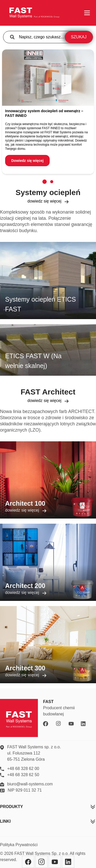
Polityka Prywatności (19, 845)
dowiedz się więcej (48, 201)
